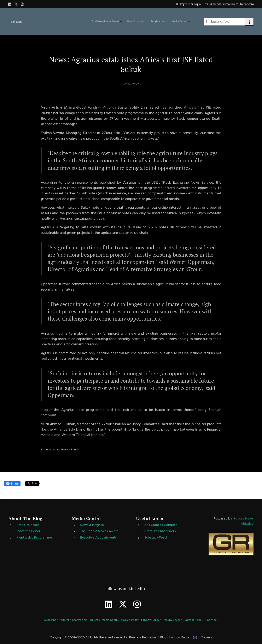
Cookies (206, 637)
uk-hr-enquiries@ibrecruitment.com (232, 4)
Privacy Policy (150, 620)
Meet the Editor (28, 531)
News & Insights (92, 525)
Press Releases (28, 525)
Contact (212, 620)
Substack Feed (156, 537)
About (200, 620)
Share (12, 484)
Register (185, 4)
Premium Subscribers (160, 531)
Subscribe (50, 620)
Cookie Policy (130, 620)
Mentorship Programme (34, 537)
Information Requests (86, 620)
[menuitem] (160, 22)
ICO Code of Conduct (161, 525)
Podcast (189, 620)
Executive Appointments (98, 537)
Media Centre (86, 518)
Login (197, 4)
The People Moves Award (99, 531)
